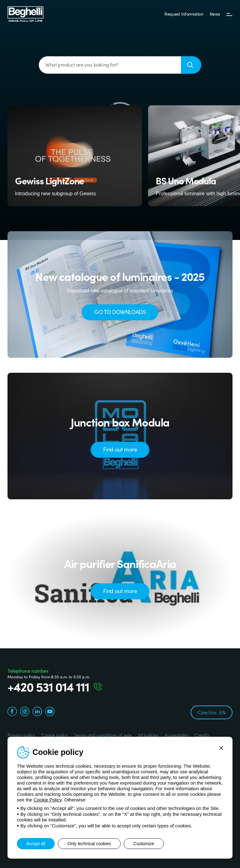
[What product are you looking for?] (110, 65)
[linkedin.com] (37, 712)
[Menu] (229, 14)
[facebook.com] (12, 712)
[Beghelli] (25, 14)
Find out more (120, 449)
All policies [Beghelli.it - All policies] (148, 735)
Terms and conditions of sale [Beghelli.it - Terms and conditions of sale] (103, 735)
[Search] (191, 65)
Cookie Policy (47, 800)
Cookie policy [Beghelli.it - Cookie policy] (55, 735)
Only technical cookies (89, 844)
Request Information (184, 14)
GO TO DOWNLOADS (120, 312)
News (215, 14)
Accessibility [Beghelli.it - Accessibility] (177, 735)
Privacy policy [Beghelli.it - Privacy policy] (21, 735)
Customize (144, 844)
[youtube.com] (50, 712)
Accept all (36, 844)
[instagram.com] (25, 712)
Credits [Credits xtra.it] (202, 735)
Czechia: (212, 712)
